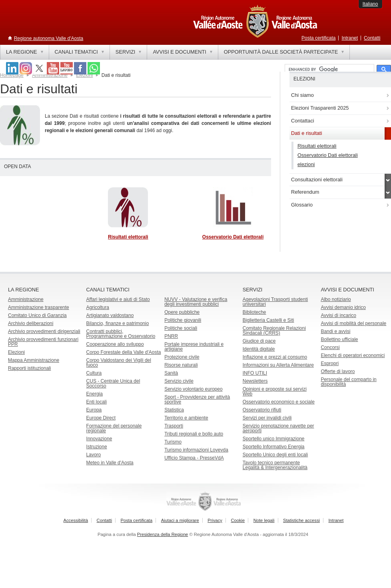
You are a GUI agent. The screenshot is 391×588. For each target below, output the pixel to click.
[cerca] (329, 70)
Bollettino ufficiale (339, 339)
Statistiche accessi (301, 520)
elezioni (306, 164)
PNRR (171, 336)
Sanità (171, 373)
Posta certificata (318, 38)
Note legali (264, 520)
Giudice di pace (259, 341)
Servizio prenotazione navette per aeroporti (278, 428)
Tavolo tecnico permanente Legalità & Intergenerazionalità (275, 465)
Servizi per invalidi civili (267, 418)
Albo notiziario (336, 299)
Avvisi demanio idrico (343, 307)
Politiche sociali (181, 328)
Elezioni (16, 352)
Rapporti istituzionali (29, 368)
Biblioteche (254, 312)
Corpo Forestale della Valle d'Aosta (124, 352)
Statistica (174, 410)
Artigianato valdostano (110, 315)
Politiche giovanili (183, 320)
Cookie (238, 520)
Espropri (330, 363)
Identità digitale (259, 349)
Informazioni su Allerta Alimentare (278, 365)
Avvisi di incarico (338, 315)
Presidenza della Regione (163, 534)
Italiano (370, 4)
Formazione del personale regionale (114, 428)
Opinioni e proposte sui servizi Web (275, 391)
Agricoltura (98, 307)
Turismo (173, 442)
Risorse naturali (181, 365)
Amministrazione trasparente (39, 307)
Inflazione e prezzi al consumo (275, 357)
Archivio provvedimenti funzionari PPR (43, 342)
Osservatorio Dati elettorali (328, 155)
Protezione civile (182, 357)
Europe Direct (101, 418)
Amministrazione (26, 299)
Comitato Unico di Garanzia (37, 315)
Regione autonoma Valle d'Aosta (49, 38)
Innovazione (99, 439)
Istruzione (97, 447)
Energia (95, 394)
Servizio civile (179, 381)
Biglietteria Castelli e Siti (268, 320)
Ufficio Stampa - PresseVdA (194, 458)
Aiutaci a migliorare (180, 520)
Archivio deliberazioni (31, 323)
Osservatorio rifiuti (262, 410)
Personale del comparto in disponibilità (348, 382)
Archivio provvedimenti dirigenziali (44, 331)
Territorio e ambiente (186, 418)
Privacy (215, 520)
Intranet (350, 38)
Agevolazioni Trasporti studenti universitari (275, 302)
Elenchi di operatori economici (353, 355)
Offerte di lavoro (338, 371)
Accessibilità (76, 520)
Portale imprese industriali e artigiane (194, 347)
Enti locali (97, 402)
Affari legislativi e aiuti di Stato (118, 299)
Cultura (94, 373)
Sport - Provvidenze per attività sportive (197, 399)
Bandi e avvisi (335, 331)
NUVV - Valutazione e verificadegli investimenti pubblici (196, 302)
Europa (94, 410)
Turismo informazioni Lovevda (196, 450)
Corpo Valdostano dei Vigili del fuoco (119, 363)
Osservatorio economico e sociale (279, 402)
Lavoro (94, 455)
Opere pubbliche (182, 312)
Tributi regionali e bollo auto (194, 434)
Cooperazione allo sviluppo (115, 344)
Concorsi (330, 347)
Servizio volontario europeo (193, 389)
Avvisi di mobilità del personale (353, 323)
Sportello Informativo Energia (274, 447)
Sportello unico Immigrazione (274, 439)
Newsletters (255, 381)
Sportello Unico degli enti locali (275, 455)
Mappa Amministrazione (34, 360)
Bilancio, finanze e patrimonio (118, 323)
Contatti (372, 38)
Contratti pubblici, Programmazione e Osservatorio (121, 334)
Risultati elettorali (317, 146)
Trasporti (174, 426)
